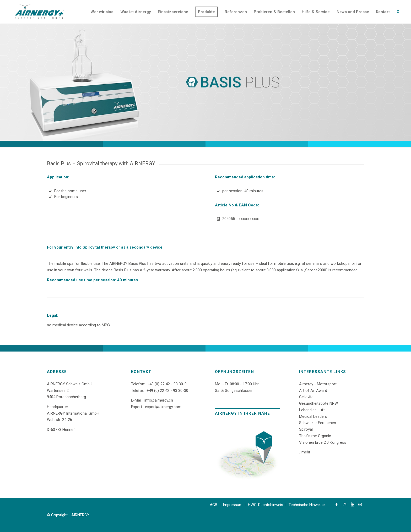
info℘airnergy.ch (159, 400)
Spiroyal (306, 429)
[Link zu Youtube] (352, 504)
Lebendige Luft (312, 410)
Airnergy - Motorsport (318, 384)
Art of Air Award (313, 391)
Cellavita (306, 397)
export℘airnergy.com (163, 407)
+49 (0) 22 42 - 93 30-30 (167, 391)
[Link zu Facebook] (337, 504)
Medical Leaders (313, 416)
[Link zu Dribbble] (360, 504)
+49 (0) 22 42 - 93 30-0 (167, 384)
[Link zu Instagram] (344, 504)
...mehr (305, 452)
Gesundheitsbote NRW (318, 403)
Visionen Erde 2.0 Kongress (323, 442)
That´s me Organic (315, 436)
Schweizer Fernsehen (318, 423)
